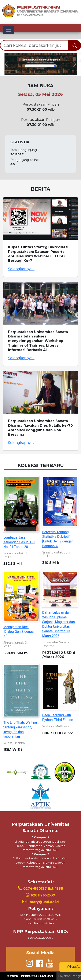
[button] (6, 64)
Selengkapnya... (21, 269)
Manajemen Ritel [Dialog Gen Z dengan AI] (19, 632)
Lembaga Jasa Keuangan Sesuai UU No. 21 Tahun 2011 (19, 542)
